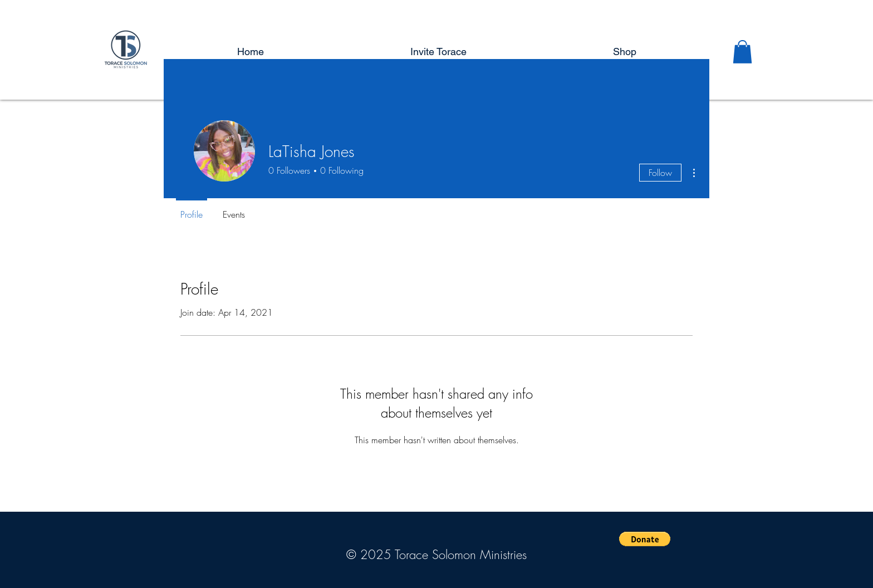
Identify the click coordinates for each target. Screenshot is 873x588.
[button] (742, 52)
